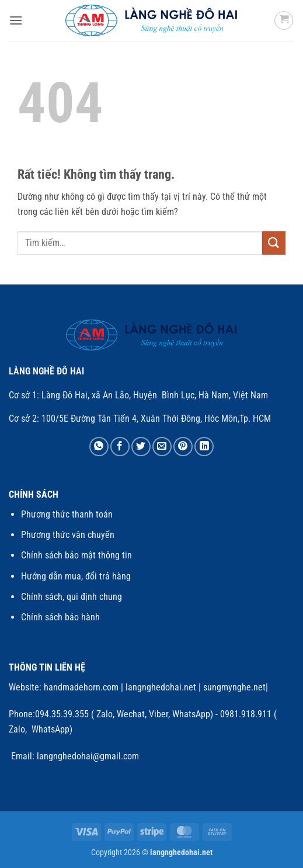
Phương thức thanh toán (67, 514)
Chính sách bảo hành (60, 617)
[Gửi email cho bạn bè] (162, 447)
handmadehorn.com (80, 687)
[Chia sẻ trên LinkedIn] (204, 447)
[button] (16, 20)
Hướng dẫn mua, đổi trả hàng (76, 576)
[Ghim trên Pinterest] (183, 447)
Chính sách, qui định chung (72, 597)
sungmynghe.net (233, 687)
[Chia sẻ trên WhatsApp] (99, 447)
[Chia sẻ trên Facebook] (120, 447)
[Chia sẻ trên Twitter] (141, 447)
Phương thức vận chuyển (68, 535)
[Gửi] (274, 243)
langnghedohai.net (161, 687)
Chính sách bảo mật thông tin (76, 555)
